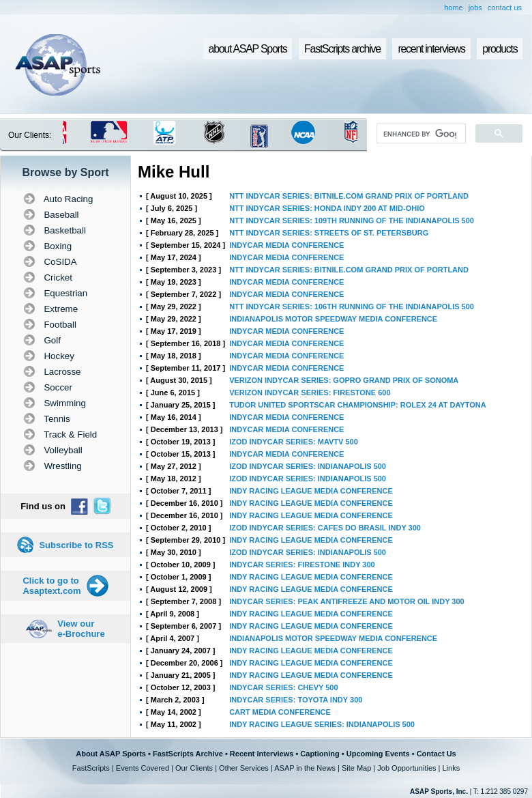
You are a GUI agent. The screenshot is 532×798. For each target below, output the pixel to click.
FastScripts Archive (188, 754)
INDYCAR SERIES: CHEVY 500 (283, 687)
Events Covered (143, 768)
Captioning (320, 754)
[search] (420, 134)
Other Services (244, 768)
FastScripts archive (342, 49)
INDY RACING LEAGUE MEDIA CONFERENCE (311, 491)
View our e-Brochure (81, 629)
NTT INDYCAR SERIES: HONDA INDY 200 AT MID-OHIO (327, 208)
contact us (505, 8)
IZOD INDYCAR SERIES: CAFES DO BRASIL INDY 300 (325, 528)
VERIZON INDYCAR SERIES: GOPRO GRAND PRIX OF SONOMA (344, 380)
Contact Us (437, 754)
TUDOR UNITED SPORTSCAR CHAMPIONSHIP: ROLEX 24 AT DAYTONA (357, 405)
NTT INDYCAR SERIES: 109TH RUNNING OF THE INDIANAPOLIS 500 (352, 220)
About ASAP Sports (111, 754)
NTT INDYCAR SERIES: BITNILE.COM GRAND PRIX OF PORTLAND (349, 196)
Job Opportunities (407, 768)
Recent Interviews (262, 754)
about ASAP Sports (248, 49)
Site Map (356, 768)
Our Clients (194, 768)
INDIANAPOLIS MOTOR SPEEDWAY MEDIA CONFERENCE (333, 319)
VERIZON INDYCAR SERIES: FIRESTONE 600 (310, 393)
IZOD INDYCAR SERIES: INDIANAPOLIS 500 (308, 466)
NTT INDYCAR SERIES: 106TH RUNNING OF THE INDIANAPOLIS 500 (352, 307)
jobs (475, 8)
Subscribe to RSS (76, 545)
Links (451, 768)
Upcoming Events (378, 754)
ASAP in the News (305, 768)
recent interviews (431, 49)
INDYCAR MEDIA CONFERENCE (286, 245)
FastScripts (91, 768)
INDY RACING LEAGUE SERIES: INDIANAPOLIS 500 (322, 724)
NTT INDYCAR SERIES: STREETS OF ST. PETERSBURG (329, 233)
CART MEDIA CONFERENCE (280, 712)
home (454, 8)
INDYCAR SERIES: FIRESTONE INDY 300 (302, 565)
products (500, 49)
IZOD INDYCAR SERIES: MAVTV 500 (294, 442)
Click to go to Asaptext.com (51, 586)
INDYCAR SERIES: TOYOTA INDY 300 (296, 700)
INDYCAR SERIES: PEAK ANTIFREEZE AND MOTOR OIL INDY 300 (347, 601)
